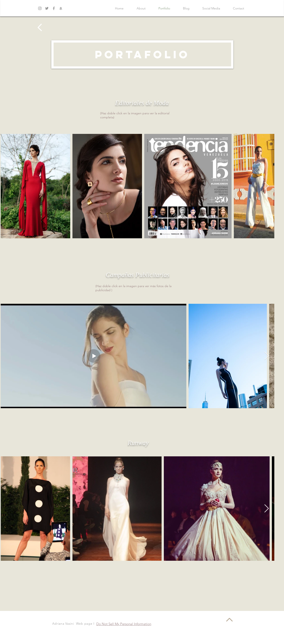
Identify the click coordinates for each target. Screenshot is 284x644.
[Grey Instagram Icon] (40, 8)
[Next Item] (267, 186)
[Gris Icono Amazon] (61, 8)
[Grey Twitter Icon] (47, 8)
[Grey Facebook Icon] (54, 8)
